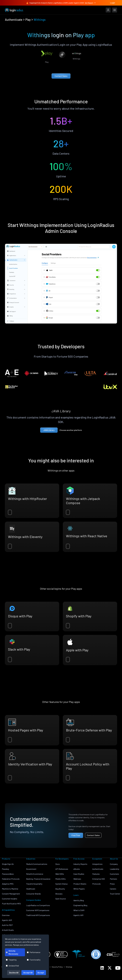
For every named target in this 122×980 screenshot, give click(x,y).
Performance (34, 952)
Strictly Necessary (12, 952)
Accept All (28, 973)
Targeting (11, 960)
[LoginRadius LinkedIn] (102, 968)
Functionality (34, 960)
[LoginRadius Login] (108, 10)
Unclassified (12, 966)
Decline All (14, 973)
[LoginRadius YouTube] (118, 968)
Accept (41, 973)
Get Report (90, 3)
